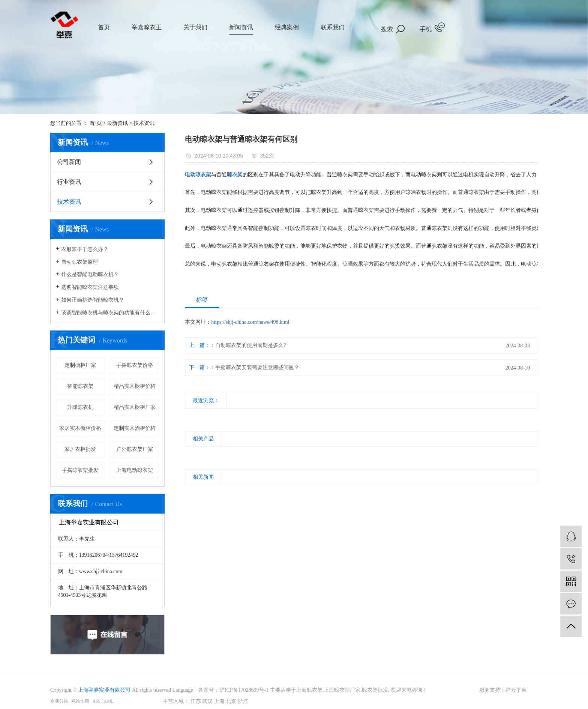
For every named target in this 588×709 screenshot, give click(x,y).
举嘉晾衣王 (147, 27)
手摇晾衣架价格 (135, 365)
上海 (219, 701)
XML (109, 701)
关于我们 (195, 27)
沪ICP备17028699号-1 (244, 690)
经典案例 (287, 27)
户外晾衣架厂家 (135, 449)
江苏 (196, 701)
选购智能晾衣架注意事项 (90, 287)
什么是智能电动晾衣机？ (90, 274)
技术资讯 (144, 123)
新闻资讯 (241, 27)
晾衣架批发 (375, 690)
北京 (231, 701)
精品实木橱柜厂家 (135, 407)
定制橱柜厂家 (80, 365)
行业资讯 (69, 182)
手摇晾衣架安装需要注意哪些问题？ (257, 367)
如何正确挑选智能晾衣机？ (93, 300)
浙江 (243, 701)
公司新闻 (69, 162)
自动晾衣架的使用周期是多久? (250, 345)
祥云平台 (516, 690)
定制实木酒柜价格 (135, 428)
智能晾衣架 (80, 386)
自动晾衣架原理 (79, 262)
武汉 (207, 701)
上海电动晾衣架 (135, 470)
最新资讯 (117, 123)
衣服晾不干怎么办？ (85, 249)
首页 (104, 27)
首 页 (96, 123)
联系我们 (333, 27)
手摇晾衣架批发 (80, 470)
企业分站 (59, 701)
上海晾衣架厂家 (342, 690)
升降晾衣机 (80, 407)
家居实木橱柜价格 (80, 428)
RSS (97, 701)
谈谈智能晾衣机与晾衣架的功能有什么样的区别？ (110, 313)
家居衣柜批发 (80, 449)
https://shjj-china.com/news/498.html (250, 322)
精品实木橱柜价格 (135, 386)
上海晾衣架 (309, 690)
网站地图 (80, 701)
